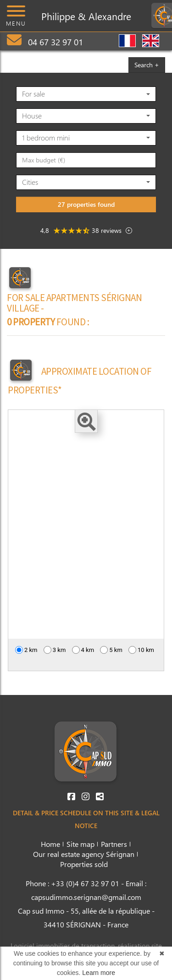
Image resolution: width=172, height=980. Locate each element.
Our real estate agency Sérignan (84, 854)
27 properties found (86, 204)
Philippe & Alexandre (86, 16)
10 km (141, 650)
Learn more (99, 973)
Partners (114, 844)
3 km (55, 650)
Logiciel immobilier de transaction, (64, 946)
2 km (26, 650)
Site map (80, 844)
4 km (83, 650)
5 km (111, 650)
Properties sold (84, 864)
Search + (147, 65)
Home (50, 844)
